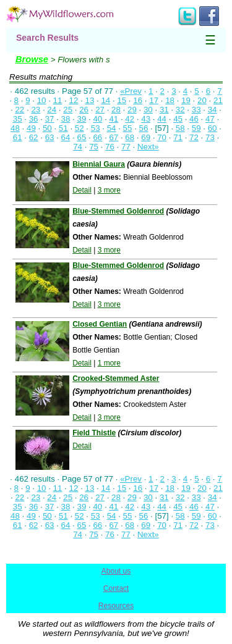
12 (74, 100)
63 (50, 137)
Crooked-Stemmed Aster (116, 378)
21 (218, 100)
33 (196, 110)
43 (146, 119)
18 (170, 100)
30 (148, 110)
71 (178, 137)
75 (94, 147)
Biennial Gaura (99, 164)
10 (42, 100)
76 (110, 147)
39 (82, 119)
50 (47, 128)
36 (34, 119)
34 (213, 110)
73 (210, 137)
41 (114, 119)
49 (31, 128)
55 (128, 128)
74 (78, 147)
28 (116, 110)
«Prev (131, 91)
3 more (109, 190)
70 (162, 137)
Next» (148, 147)
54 (112, 128)
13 (89, 100)
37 (50, 119)
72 (194, 137)
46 (194, 119)
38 (66, 119)
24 (52, 110)
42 (130, 119)
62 (34, 137)
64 (66, 137)
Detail (82, 190)
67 (114, 137)
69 (146, 137)
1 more (109, 363)
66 (97, 137)
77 (126, 147)
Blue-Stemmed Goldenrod (118, 211)
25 (68, 110)
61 (18, 137)
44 (162, 119)
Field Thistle (94, 433)
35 (18, 119)
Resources (116, 606)
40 (97, 119)
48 (15, 128)
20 (202, 100)
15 (122, 100)
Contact (116, 588)
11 (58, 100)
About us (116, 571)
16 (138, 100)
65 (82, 137)
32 (180, 110)
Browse (32, 59)
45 (178, 119)
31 (164, 110)
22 (19, 110)
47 (210, 119)
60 (213, 128)
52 (79, 128)
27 (100, 110)
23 (36, 110)
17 (154, 100)
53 (96, 128)
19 (186, 100)
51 (63, 128)
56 (144, 128)
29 (132, 110)
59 (196, 128)
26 (84, 110)
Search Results (47, 38)
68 (130, 137)
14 (105, 100)
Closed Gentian (100, 324)
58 (180, 128)
